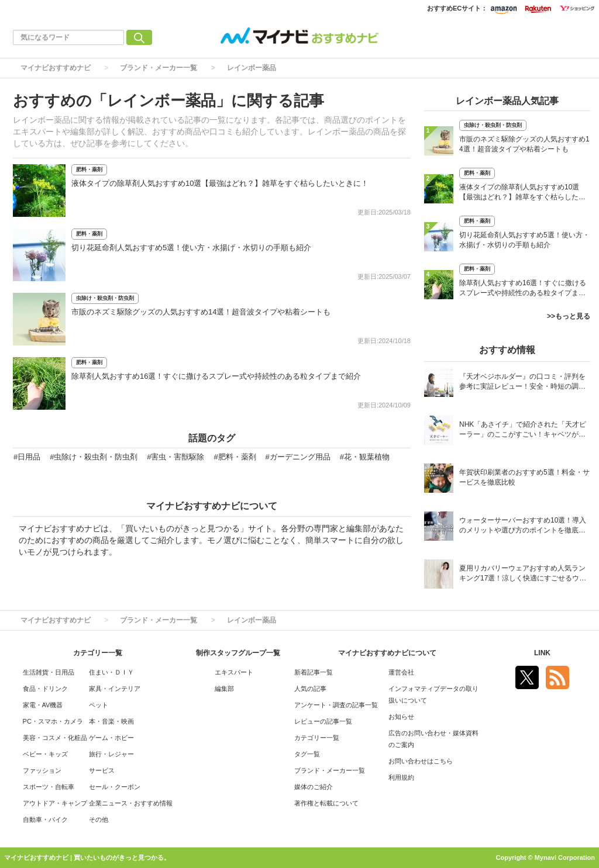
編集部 (224, 689)
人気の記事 (310, 689)
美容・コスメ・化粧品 (55, 738)
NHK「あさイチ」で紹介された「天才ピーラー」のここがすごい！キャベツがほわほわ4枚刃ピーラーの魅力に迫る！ (523, 430)
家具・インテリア (115, 689)
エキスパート (234, 672)
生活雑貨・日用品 (49, 672)
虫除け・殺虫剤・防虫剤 (105, 298)
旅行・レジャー (111, 754)
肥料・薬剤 (89, 170)
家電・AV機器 (43, 705)
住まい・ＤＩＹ (111, 672)
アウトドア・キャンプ (55, 803)
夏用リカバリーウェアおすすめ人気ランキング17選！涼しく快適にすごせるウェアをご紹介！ (523, 574)
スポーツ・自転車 (49, 787)
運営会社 (401, 672)
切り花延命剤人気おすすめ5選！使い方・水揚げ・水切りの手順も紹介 (191, 248)
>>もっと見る (569, 316)
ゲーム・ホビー (111, 738)
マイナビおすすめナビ (56, 68)
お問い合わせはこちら (421, 761)
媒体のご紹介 (314, 787)
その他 (99, 819)
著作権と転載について (326, 803)
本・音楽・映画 (111, 721)
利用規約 (401, 777)
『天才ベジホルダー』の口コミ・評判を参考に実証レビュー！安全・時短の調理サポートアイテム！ (522, 383)
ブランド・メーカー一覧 (159, 68)
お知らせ (401, 717)
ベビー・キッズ (45, 754)
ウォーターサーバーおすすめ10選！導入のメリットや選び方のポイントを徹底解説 (523, 526)
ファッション (42, 770)
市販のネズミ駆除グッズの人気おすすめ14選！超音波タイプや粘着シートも (201, 312)
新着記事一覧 (314, 672)
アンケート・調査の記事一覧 (336, 705)
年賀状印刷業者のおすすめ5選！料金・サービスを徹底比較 (524, 477)
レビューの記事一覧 (323, 721)
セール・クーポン (115, 787)
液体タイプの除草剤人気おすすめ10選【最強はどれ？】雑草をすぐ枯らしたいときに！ (220, 183)
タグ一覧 (307, 754)
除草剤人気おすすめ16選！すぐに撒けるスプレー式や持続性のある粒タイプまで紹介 (216, 376)
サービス (102, 770)
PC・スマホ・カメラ (53, 721)
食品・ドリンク (45, 689)
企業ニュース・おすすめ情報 (131, 803)
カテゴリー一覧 (317, 738)
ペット (99, 705)
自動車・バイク (45, 819)
